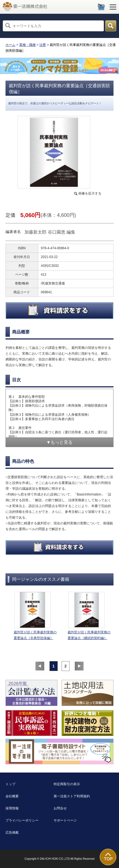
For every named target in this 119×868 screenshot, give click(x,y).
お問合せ (60, 808)
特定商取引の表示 (67, 784)
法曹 (43, 45)
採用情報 (12, 808)
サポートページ (65, 820)
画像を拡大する (90, 193)
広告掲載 (12, 833)
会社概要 (12, 796)
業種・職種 (27, 45)
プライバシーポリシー (22, 820)
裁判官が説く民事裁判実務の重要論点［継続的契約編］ (89, 635)
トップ (10, 784)
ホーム (10, 45)
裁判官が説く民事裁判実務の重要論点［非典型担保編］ (35, 635)
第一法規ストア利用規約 (72, 796)
